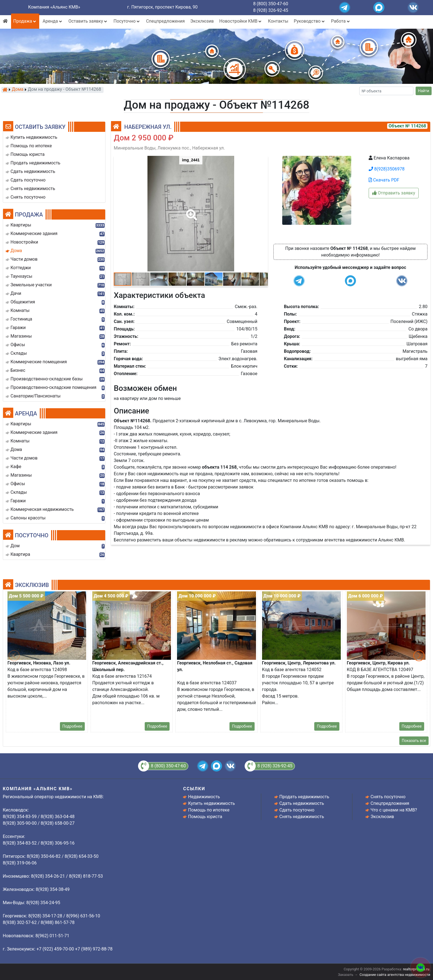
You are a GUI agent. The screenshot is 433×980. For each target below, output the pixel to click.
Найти (424, 91)
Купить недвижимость (211, 803)
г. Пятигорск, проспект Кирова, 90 (163, 7)
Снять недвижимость (302, 817)
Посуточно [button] (127, 21)
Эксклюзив (202, 21)
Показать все (414, 741)
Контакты (278, 21)
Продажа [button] (25, 21)
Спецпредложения (165, 21)
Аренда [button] (53, 21)
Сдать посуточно (297, 810)
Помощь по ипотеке (209, 810)
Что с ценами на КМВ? (394, 810)
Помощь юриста (205, 817)
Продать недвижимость (304, 797)
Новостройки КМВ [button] (241, 21)
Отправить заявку (394, 193)
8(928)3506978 (387, 169)
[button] (191, 211)
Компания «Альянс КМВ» (54, 7)
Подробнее (72, 726)
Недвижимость (204, 797)
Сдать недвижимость (302, 803)
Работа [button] (341, 21)
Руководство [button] (310, 21)
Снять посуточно (388, 797)
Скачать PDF (384, 180)
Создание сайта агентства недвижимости (395, 975)
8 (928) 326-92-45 (271, 10)
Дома (18, 90)
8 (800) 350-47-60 (271, 4)
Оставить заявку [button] (88, 21)
